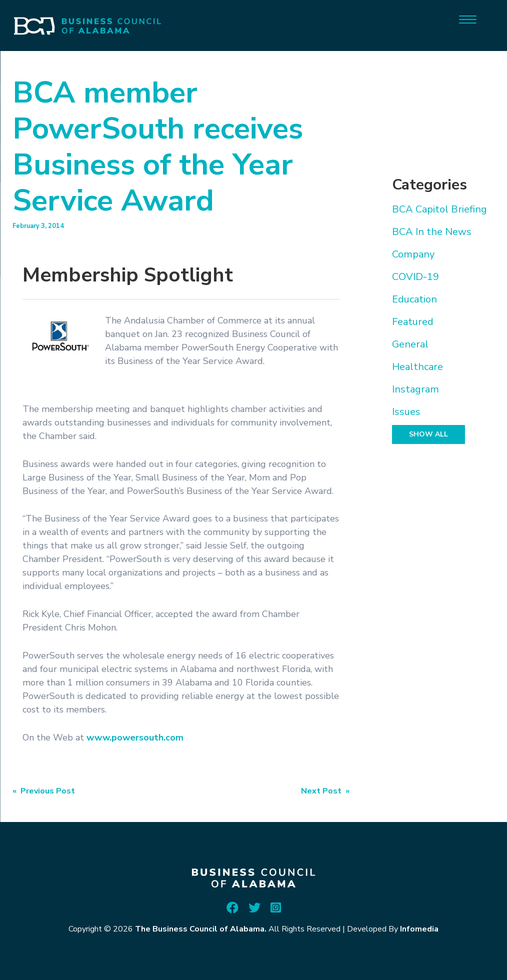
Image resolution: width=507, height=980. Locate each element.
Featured (413, 322)
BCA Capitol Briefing (439, 209)
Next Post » (325, 791)
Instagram (415, 389)
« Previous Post (44, 791)
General (410, 344)
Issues (406, 412)
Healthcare (417, 367)
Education (414, 299)
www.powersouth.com (135, 737)
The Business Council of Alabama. (201, 929)
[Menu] (468, 19)
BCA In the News (432, 232)
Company (413, 254)
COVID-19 (415, 277)
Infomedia (419, 929)
